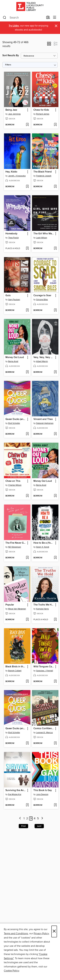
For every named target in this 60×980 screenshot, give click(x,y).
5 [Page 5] (38, 818)
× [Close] (54, 931)
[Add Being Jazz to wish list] (27, 125)
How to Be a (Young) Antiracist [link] (44, 543)
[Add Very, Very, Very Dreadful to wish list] (55, 372)
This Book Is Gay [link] (43, 790)
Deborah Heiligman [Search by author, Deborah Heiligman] (45, 423)
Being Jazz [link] (11, 110)
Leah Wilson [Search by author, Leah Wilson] (42, 238)
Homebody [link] (11, 234)
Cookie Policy (11, 971)
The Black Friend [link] (43, 172)
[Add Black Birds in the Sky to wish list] (27, 682)
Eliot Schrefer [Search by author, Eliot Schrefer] (14, 423)
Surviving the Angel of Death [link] (16, 790)
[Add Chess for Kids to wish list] (55, 125)
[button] (49, 45)
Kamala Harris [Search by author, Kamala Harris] (42, 609)
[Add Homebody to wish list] (27, 249)
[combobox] (24, 18)
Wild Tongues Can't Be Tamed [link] (44, 667)
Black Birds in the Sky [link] (16, 667)
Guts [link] (8, 296)
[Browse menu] (55, 18)
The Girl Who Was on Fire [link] (44, 234)
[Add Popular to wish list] (27, 620)
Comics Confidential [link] (44, 729)
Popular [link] (10, 605)
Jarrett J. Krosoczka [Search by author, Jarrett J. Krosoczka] (17, 176)
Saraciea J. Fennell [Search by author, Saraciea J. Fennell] (45, 671)
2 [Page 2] (27, 818)
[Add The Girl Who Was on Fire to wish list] (55, 249)
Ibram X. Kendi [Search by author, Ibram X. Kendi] (43, 547)
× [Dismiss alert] (56, 26)
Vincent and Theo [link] (43, 419)
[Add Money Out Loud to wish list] (27, 372)
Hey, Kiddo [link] (11, 172)
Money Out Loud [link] (15, 357)
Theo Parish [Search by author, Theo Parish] (13, 238)
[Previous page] (20, 819)
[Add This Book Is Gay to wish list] (55, 805)
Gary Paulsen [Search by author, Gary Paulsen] (14, 300)
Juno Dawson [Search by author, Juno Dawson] (42, 794)
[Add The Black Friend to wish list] (55, 187)
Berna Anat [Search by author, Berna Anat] (13, 361)
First (23, 826)
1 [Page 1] (24, 818)
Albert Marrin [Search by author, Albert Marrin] (42, 361)
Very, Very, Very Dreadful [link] (44, 357)
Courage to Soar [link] (42, 296)
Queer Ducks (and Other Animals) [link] (16, 419)
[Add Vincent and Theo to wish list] (55, 434)
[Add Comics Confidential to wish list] (55, 743)
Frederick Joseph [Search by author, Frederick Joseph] (44, 176)
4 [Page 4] (35, 818)
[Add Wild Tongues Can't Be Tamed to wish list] (55, 682)
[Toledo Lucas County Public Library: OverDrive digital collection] (30, 7)
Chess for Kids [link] (41, 110)
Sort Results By (11, 55)
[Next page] (42, 819)
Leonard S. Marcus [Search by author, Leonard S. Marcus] (44, 733)
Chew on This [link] (13, 481)
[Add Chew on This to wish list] (27, 496)
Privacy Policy (41, 933)
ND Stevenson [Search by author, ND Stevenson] (15, 547)
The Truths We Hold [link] (44, 605)
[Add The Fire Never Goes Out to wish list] (27, 558)
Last (39, 826)
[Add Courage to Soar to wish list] (55, 310)
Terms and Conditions (16, 933)
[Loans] (48, 18)
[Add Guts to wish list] (27, 310)
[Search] (5, 18)
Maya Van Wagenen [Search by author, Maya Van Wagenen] (17, 609)
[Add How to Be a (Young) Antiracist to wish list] (55, 558)
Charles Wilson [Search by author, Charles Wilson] (15, 485)
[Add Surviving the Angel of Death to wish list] (27, 805)
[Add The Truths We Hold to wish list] (55, 620)
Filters (8, 65)
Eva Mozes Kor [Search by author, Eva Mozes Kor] (15, 794)
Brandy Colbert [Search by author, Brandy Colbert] (15, 671)
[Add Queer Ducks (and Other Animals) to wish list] (27, 434)
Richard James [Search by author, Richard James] (43, 114)
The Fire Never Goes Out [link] (16, 543)
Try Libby (14, 26)
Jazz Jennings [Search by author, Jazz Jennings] (14, 114)
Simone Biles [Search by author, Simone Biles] (42, 300)
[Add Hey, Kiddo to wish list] (27, 187)
